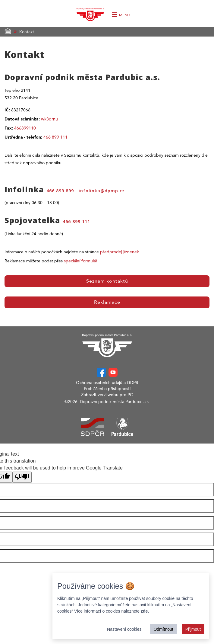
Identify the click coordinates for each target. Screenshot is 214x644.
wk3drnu (49, 119)
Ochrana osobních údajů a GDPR (107, 383)
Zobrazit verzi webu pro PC (107, 395)
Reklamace (107, 302)
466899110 (25, 128)
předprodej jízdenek (120, 252)
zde (144, 611)
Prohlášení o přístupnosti (107, 389)
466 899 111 (55, 137)
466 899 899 (60, 191)
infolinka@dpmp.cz (102, 191)
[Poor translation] (22, 477)
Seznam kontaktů (107, 281)
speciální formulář (81, 261)
